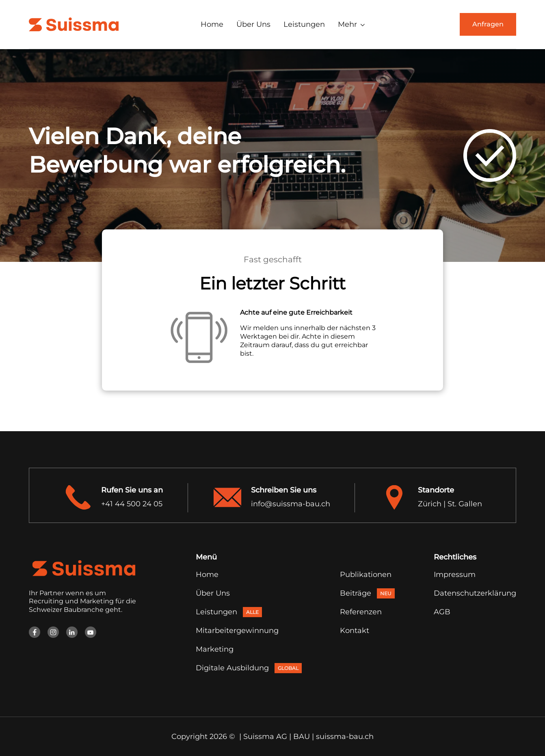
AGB (442, 612)
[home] (74, 24)
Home (212, 24)
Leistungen (304, 24)
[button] (351, 24)
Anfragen (488, 24)
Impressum (455, 575)
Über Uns (253, 24)
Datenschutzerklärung (475, 593)
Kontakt (355, 631)
